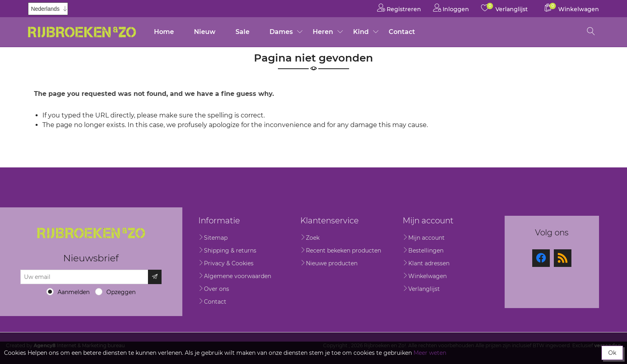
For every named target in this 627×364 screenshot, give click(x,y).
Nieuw (205, 32)
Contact (402, 32)
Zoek (313, 238)
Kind (361, 32)
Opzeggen (121, 292)
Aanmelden (74, 292)
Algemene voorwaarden (238, 276)
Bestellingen (426, 251)
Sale (243, 32)
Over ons (217, 289)
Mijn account (426, 238)
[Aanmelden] (84, 277)
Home (164, 32)
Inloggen (451, 8)
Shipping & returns (230, 251)
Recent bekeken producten (343, 251)
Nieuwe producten (332, 263)
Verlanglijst (424, 289)
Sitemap (216, 238)
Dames (281, 32)
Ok (612, 353)
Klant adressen (429, 263)
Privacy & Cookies (229, 263)
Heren (323, 32)
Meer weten (430, 353)
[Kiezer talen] (48, 9)
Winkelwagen (427, 276)
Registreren (399, 8)
